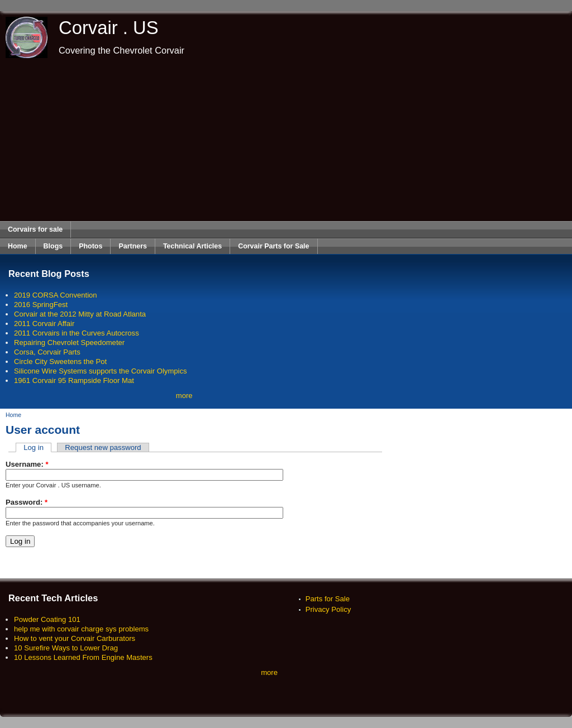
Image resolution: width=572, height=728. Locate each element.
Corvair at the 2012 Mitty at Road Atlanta (80, 314)
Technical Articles (192, 246)
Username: (27, 464)
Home (18, 246)
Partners (133, 246)
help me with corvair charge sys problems (81, 629)
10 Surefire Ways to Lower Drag (66, 648)
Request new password (103, 447)
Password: (27, 502)
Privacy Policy (328, 609)
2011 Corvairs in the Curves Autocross (77, 333)
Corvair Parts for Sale (273, 246)
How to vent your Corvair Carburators (75, 638)
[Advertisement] (286, 140)
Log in (34, 447)
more (184, 396)
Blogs (53, 246)
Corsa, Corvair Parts (47, 352)
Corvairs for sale (35, 229)
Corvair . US (109, 28)
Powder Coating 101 (47, 619)
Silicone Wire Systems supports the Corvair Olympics (101, 371)
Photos (90, 246)
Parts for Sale (328, 599)
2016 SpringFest (41, 305)
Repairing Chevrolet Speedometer (69, 343)
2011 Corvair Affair (44, 324)
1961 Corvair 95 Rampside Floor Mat (74, 380)
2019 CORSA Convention (56, 295)
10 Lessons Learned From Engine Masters (83, 657)
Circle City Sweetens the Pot (60, 361)
